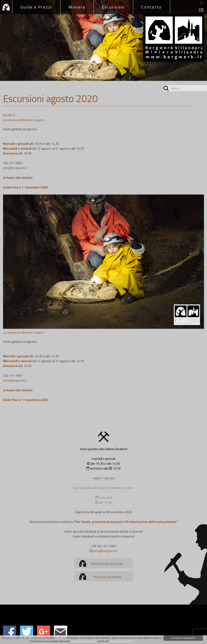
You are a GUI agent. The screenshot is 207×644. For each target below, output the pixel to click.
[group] (103, 120)
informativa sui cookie (121, 641)
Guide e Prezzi (36, 7)
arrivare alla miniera (18, 178)
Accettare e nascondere (183, 638)
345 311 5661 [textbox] (15, 165)
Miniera (77, 7)
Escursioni (113, 7)
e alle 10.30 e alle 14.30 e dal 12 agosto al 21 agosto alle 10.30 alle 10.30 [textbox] (43, 148)
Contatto (152, 7)
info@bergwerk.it (15, 168)
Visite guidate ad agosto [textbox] (20, 129)
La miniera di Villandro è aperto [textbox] (24, 120)
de (201, 10)
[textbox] (103, 178)
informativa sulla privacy (84, 641)
